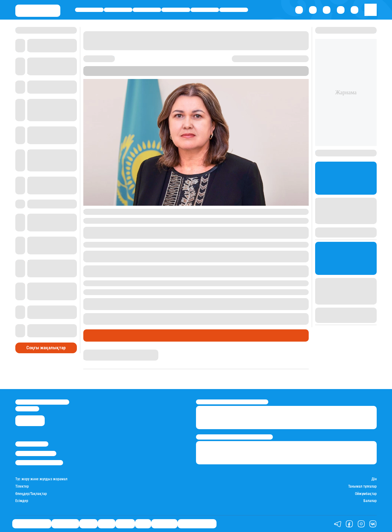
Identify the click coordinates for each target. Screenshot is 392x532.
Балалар (370, 501)
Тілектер (22, 487)
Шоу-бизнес (164, 524)
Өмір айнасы (118, 10)
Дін (374, 479)
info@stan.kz (27, 409)
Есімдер (22, 501)
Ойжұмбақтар (366, 494)
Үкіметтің (119, 212)
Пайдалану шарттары (39, 463)
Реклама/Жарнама (36, 453)
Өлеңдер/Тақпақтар (31, 494)
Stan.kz (148, 73)
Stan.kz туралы (32, 444)
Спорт (234, 10)
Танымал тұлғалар (362, 487)
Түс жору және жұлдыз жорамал (41, 479)
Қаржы (147, 10)
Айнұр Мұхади (96, 352)
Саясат (176, 10)
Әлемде (205, 10)
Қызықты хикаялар (197, 524)
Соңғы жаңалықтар (46, 348)
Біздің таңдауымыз (89, 10)
